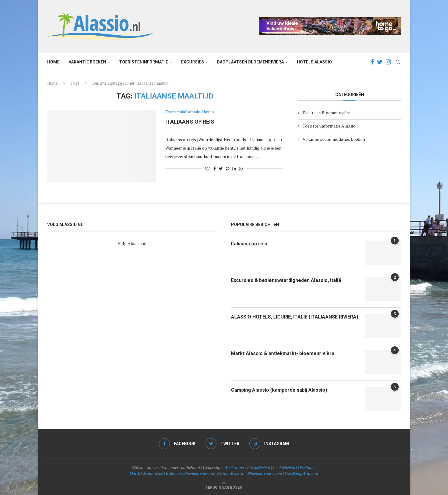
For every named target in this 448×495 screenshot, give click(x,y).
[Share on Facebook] (215, 168)
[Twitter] (380, 62)
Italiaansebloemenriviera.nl (190, 473)
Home (53, 62)
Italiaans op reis (190, 122)
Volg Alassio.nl (132, 243)
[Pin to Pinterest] (228, 168)
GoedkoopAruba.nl (302, 473)
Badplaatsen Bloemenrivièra (250, 62)
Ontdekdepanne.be (146, 473)
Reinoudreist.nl (231, 473)
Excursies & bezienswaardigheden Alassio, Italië (286, 280)
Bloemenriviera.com (265, 473)
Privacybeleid (258, 467)
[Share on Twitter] (221, 168)
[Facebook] (372, 62)
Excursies (193, 62)
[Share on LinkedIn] (234, 168)
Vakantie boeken (87, 62)
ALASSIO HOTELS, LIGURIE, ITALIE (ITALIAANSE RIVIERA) (295, 317)
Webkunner (234, 467)
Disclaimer (307, 467)
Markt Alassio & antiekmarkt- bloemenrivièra (283, 353)
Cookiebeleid (284, 467)
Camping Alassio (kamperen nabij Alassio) (279, 390)
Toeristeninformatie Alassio (190, 112)
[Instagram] (388, 62)
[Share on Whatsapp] (241, 168)
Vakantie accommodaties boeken (334, 139)
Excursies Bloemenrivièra (326, 113)
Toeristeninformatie (144, 62)
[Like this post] (207, 168)
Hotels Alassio (314, 62)
